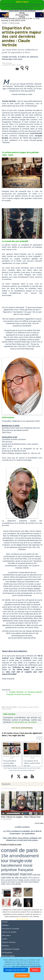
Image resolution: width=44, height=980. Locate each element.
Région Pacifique (19, 768)
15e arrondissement (20, 856)
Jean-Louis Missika (14, 884)
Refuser (35, 970)
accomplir (11, 882)
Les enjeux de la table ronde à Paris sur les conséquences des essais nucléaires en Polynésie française (32, 763)
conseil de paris (19, 850)
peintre (9, 709)
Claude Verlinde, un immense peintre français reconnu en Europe (24, 693)
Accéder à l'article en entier (11, 844)
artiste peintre (23, 707)
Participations (7, 953)
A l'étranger (31, 770)
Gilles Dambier (7, 63)
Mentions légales (8, 956)
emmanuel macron (17, 874)
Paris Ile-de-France (31, 768)
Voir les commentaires (22, 728)
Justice (5, 939)
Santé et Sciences (9, 942)
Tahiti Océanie (8, 768)
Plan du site (20, 919)
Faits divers (6, 936)
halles (3, 884)
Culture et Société (9, 932)
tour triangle (12, 861)
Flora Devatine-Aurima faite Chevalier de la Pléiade (10, 763)
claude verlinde (33, 707)
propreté (9, 880)
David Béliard (34, 882)
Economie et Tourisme (10, 929)
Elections (5, 946)
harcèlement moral (17, 865)
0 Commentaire (6, 819)
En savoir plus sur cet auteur (24, 722)
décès (4, 709)
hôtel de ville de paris (17, 878)
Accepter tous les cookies (16, 970)
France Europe (14, 23)
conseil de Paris (22, 882)
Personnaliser (22, 975)
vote (28, 861)
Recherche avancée (9, 788)
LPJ (30, 878)
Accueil (4, 23)
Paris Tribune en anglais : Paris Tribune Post (21, 817)
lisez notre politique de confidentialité (26, 966)
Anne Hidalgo (18, 880)
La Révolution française (11, 949)
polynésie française (17, 870)
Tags (27, 919)
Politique (5, 925)
